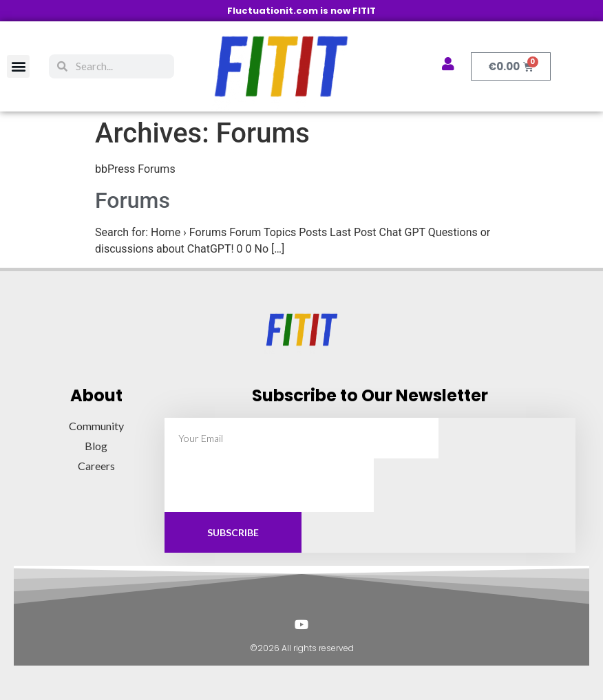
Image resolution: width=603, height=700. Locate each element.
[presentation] (269, 485)
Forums (133, 200)
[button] (18, 66)
